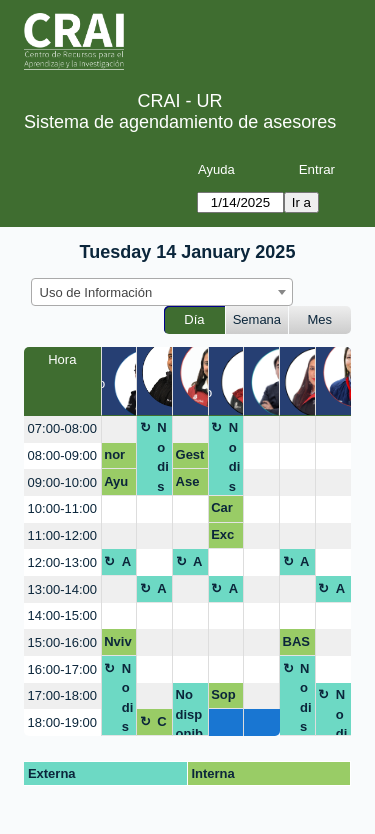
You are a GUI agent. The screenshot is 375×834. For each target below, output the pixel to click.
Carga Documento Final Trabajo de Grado (224, 511)
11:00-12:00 (62, 535)
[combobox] (162, 292)
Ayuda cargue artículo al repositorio (118, 485)
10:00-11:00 (62, 508)
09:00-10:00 (62, 482)
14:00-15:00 (62, 615)
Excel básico (224, 538)
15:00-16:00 (62, 642)
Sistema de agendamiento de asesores (180, 122)
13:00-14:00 (62, 589)
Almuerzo (128, 565)
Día (194, 319)
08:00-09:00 (62, 455)
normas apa (117, 458)
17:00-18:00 (62, 695)
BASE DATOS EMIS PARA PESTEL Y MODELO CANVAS (297, 645)
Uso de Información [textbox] (96, 292)
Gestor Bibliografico (190, 458)
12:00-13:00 (62, 562)
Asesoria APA (189, 485)
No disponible (163, 457)
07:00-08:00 (62, 428)
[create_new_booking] (119, 429)
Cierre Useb (162, 725)
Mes (320, 319)
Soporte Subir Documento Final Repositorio (225, 698)
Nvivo (117, 645)
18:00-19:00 (62, 722)
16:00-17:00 (62, 669)
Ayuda (216, 169)
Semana (257, 319)
